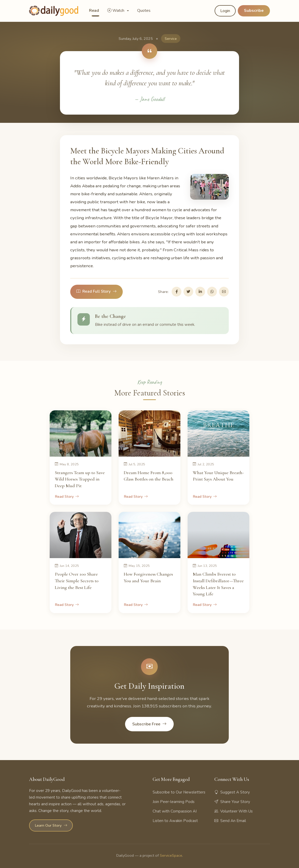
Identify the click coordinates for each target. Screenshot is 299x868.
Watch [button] (116, 11)
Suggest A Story (232, 792)
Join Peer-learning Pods (174, 802)
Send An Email (230, 821)
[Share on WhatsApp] (212, 292)
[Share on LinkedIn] (200, 292)
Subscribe (254, 11)
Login (225, 11)
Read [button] (94, 11)
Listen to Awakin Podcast (175, 821)
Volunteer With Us (234, 811)
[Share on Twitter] (188, 292)
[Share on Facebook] (177, 292)
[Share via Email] (224, 292)
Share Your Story (232, 802)
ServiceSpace (171, 855)
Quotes (144, 11)
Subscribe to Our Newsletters (179, 792)
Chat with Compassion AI (175, 811)
